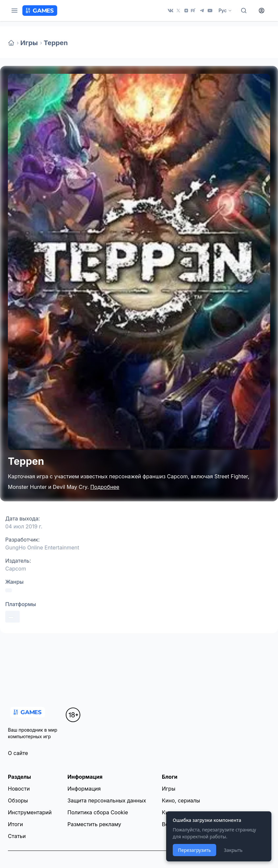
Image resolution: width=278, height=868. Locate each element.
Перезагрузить (194, 850)
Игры (29, 43)
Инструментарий (30, 812)
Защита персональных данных (107, 800)
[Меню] (14, 11)
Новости (19, 789)
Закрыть (233, 850)
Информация (84, 789)
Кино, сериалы (181, 800)
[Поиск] (244, 11)
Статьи (17, 836)
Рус (225, 10)
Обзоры (18, 800)
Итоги (15, 824)
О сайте (18, 753)
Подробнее (105, 487)
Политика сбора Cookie (98, 812)
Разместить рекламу (94, 824)
